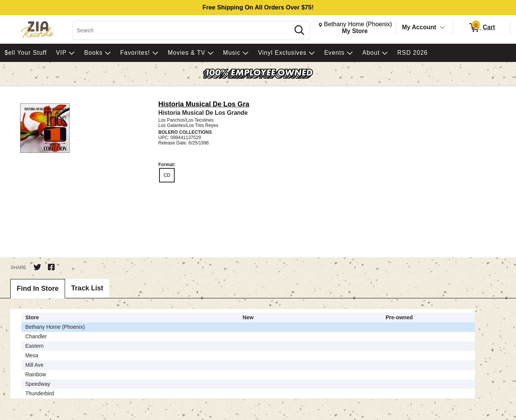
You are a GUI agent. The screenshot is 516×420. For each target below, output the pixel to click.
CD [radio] (167, 175)
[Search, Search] (182, 30)
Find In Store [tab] (38, 288)
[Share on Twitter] (37, 267)
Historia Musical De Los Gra (204, 104)
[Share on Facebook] (51, 267)
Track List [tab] (87, 288)
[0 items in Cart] (482, 28)
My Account (419, 27)
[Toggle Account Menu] (443, 28)
